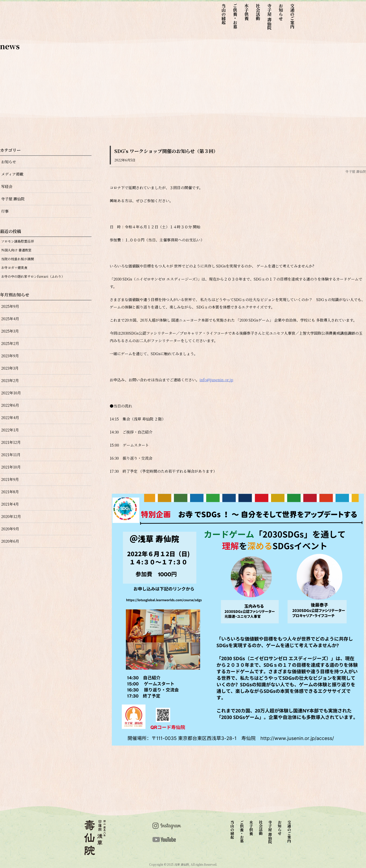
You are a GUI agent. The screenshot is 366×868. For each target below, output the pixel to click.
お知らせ (281, 12)
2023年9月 (10, 356)
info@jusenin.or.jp (216, 380)
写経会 (7, 186)
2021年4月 (10, 504)
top (77, 19)
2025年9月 (10, 306)
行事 (5, 211)
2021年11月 (11, 455)
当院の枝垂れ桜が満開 (18, 259)
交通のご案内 (292, 16)
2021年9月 (10, 479)
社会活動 (258, 12)
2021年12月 (11, 442)
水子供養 (246, 12)
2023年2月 (10, 380)
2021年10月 (11, 467)
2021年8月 (10, 492)
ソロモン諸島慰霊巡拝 (18, 241)
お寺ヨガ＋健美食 (14, 267)
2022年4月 (10, 418)
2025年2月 (10, 343)
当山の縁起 (224, 14)
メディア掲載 (12, 174)
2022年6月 (10, 405)
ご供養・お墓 (235, 16)
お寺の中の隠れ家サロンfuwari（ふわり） (33, 276)
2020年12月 (11, 516)
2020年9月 (10, 529)
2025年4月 (10, 319)
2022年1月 (10, 430)
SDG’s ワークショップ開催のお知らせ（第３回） (166, 151)
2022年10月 (11, 393)
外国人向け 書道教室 (16, 250)
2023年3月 (10, 368)
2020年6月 (10, 541)
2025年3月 (10, 331)
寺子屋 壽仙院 (269, 17)
